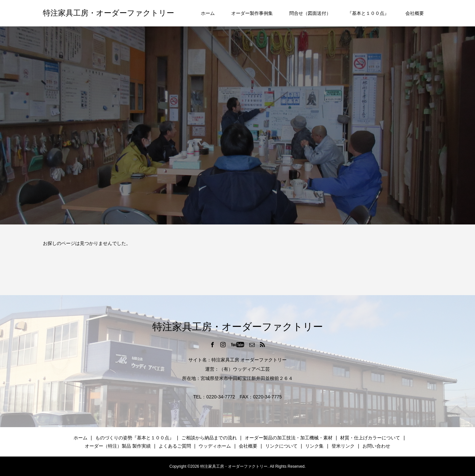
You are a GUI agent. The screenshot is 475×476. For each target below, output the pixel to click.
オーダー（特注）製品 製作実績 (118, 446)
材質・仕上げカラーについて (370, 438)
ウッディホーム (215, 446)
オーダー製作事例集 (252, 13)
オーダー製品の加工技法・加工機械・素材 (289, 438)
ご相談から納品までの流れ (209, 438)
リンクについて (281, 446)
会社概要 (415, 13)
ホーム (208, 13)
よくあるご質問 (175, 446)
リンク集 (314, 446)
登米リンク (343, 446)
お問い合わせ (376, 446)
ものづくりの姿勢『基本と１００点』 (135, 438)
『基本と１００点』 (368, 13)
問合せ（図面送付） (310, 13)
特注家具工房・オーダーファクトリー (109, 13)
